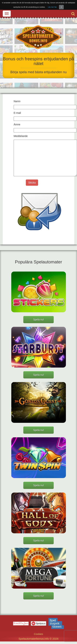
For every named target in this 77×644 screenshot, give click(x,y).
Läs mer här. (52, 7)
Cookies (38, 634)
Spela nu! (38, 320)
